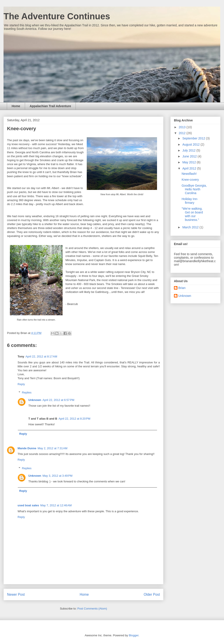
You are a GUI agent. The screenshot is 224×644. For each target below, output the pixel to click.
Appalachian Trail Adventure (50, 106)
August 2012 (191, 144)
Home (16, 106)
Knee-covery (190, 180)
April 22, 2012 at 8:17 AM (41, 356)
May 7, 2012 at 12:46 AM (56, 505)
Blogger (134, 635)
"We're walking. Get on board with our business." (192, 214)
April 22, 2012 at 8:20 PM (74, 419)
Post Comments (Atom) (92, 609)
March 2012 (191, 227)
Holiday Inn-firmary (190, 201)
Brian (182, 288)
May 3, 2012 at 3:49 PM (58, 476)
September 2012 (194, 138)
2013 (183, 127)
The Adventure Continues (57, 16)
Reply (21, 384)
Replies (27, 392)
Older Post (152, 594)
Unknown (35, 400)
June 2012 (190, 156)
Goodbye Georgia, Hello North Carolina (194, 189)
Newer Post (16, 594)
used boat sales (28, 505)
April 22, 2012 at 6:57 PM (59, 400)
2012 (183, 133)
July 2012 (189, 150)
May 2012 (189, 162)
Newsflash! (189, 174)
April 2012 (190, 168)
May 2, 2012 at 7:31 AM (52, 448)
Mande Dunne (27, 448)
